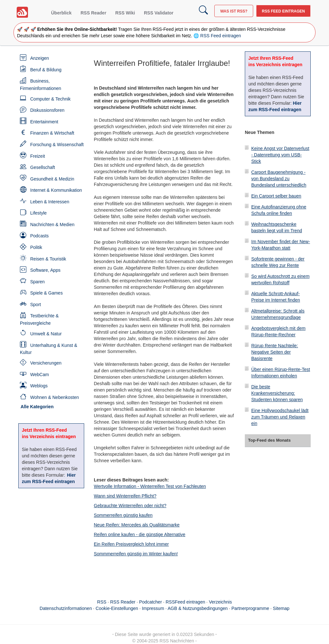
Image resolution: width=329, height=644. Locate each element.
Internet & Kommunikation (56, 190)
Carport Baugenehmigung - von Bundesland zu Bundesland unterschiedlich (279, 179)
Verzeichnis (220, 602)
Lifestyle (38, 213)
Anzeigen (40, 58)
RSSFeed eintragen (186, 602)
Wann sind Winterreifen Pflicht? (125, 496)
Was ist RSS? (234, 11)
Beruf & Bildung (46, 70)
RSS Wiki (125, 13)
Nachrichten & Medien (52, 225)
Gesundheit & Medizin (52, 179)
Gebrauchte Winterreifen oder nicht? (130, 506)
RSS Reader (93, 13)
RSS (102, 602)
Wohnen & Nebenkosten (55, 397)
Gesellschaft (43, 167)
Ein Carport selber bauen (276, 196)
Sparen (37, 282)
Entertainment (44, 122)
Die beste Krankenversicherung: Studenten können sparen (277, 393)
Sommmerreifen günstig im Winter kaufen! (136, 554)
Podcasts (40, 236)
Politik (36, 247)
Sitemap (281, 608)
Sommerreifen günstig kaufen (123, 515)
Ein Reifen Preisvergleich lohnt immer (131, 544)
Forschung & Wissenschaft (57, 145)
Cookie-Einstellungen (117, 608)
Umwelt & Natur (46, 334)
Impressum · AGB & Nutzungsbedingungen (185, 608)
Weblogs (39, 386)
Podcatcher (151, 602)
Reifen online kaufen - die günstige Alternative (140, 534)
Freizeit (38, 156)
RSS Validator (159, 13)
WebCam (40, 375)
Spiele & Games (46, 293)
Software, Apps (45, 270)
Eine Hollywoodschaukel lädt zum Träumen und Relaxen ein (280, 417)
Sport (36, 304)
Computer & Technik (50, 99)
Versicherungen (46, 363)
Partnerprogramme (250, 608)
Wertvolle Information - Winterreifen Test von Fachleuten (150, 486)
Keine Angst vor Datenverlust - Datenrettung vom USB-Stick (280, 155)
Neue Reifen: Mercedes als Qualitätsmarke (137, 525)
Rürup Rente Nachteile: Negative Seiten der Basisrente (275, 352)
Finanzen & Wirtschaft (52, 133)
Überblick (61, 13)
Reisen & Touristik (48, 259)
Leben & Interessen (50, 202)
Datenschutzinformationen (66, 608)
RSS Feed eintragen (283, 11)
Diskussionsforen (47, 110)
